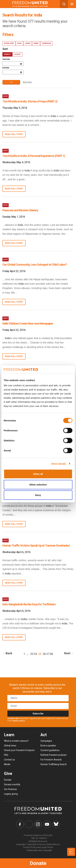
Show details (59, 464)
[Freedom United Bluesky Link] (56, 824)
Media (7, 764)
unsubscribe (13, 718)
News (36, 43)
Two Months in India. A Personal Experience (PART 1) (34, 156)
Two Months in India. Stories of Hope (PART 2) (30, 101)
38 (51, 654)
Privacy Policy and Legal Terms (38, 847)
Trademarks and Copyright (39, 850)
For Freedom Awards (51, 760)
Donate (38, 863)
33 (32, 654)
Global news (10, 746)
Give (8, 774)
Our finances (10, 789)
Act (44, 735)
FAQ (6, 755)
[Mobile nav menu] (72, 4)
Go (11, 82)
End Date (6, 68)
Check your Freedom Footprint (19, 750)
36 (44, 654)
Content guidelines (50, 750)
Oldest (18, 54)
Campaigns (46, 741)
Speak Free (9, 43)
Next (69, 653)
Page (19, 43)
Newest (7, 54)
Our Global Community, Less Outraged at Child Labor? (35, 265)
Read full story (14, 134)
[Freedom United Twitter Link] (29, 824)
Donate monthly (12, 784)
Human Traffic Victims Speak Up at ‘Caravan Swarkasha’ (36, 545)
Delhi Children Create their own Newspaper (28, 324)
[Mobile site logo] (30, 4)
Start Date (6, 59)
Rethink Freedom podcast (54, 755)
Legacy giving (11, 794)
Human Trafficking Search (54, 764)
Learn (28, 43)
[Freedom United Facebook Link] (20, 824)
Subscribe (38, 714)
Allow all (38, 474)
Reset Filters (27, 82)
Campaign (46, 43)
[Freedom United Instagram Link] (38, 824)
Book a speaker (48, 746)
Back (7, 653)
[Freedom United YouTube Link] (47, 824)
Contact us (9, 760)
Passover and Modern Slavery (20, 210)
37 (48, 654)
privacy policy (19, 721)
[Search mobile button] (64, 4)
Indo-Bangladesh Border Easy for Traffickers (29, 604)
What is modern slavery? (16, 741)
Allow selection (38, 484)
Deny (38, 495)
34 (35, 654)
